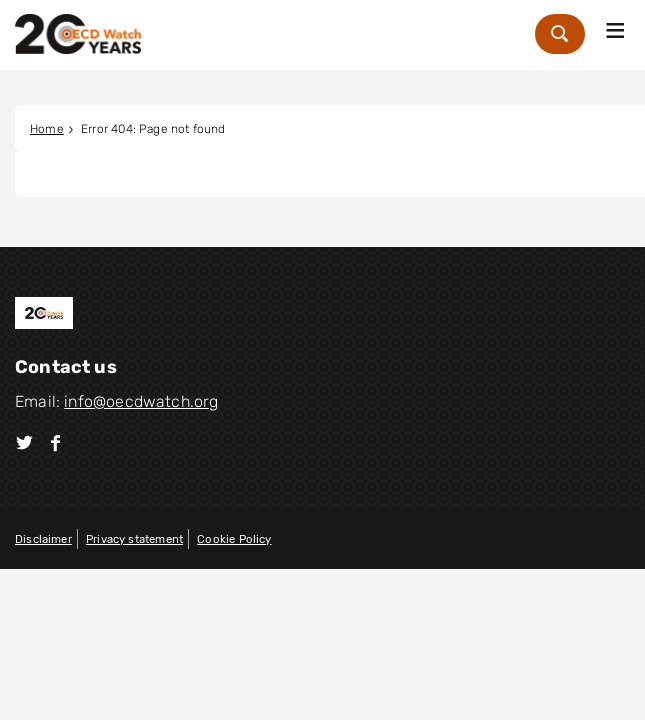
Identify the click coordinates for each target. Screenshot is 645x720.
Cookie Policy (234, 539)
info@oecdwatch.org (141, 401)
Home (47, 129)
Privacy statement (134, 539)
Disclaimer (43, 539)
